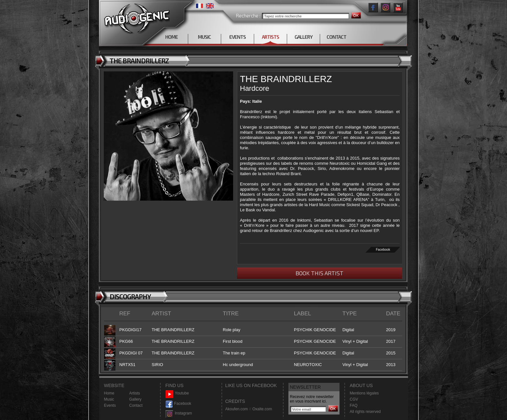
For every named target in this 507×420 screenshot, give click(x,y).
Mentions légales (364, 393)
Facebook (383, 250)
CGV (354, 399)
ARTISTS (270, 37)
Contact (136, 405)
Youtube (177, 393)
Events (110, 405)
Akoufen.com (237, 409)
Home (109, 393)
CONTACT (336, 37)
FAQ (354, 405)
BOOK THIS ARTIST (319, 273)
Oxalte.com (262, 409)
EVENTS (237, 37)
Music (109, 399)
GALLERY (303, 37)
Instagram (179, 413)
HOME (172, 37)
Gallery (135, 399)
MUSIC (204, 37)
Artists (135, 393)
